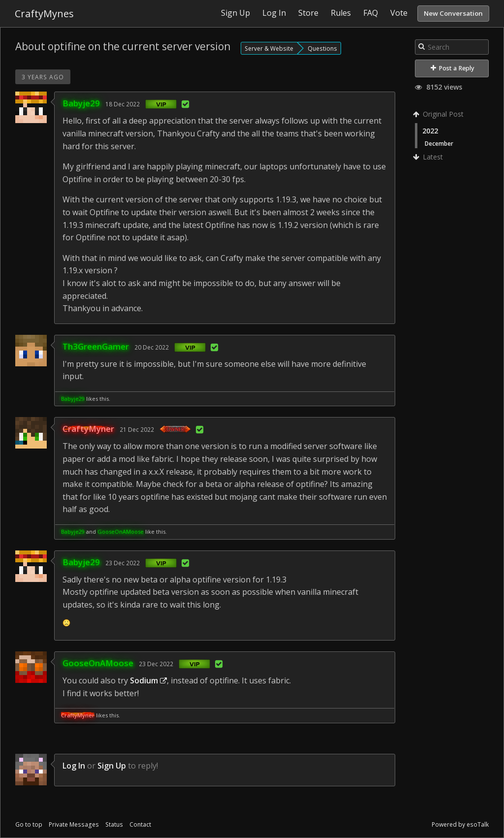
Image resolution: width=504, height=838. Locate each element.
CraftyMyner (88, 429)
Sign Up (112, 766)
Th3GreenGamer (96, 346)
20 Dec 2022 (152, 347)
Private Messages (74, 824)
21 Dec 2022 (137, 429)
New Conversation (453, 13)
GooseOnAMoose (121, 532)
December (439, 143)
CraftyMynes (44, 14)
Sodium (148, 680)
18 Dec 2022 (123, 104)
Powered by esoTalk (460, 824)
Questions (322, 48)
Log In (74, 766)
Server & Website (269, 48)
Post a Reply (453, 68)
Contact (140, 824)
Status (114, 824)
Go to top (29, 824)
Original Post (439, 114)
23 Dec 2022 (123, 563)
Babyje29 (81, 103)
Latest (429, 157)
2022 (430, 131)
